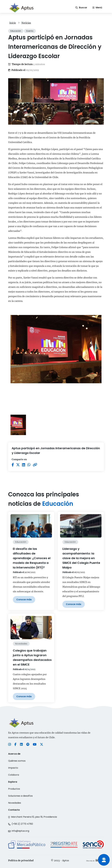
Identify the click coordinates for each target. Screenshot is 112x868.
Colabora (14, 775)
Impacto (13, 768)
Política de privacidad (21, 860)
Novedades (15, 803)
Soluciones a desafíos (20, 796)
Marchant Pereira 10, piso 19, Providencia (34, 817)
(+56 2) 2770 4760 (22, 824)
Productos (14, 789)
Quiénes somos (17, 761)
